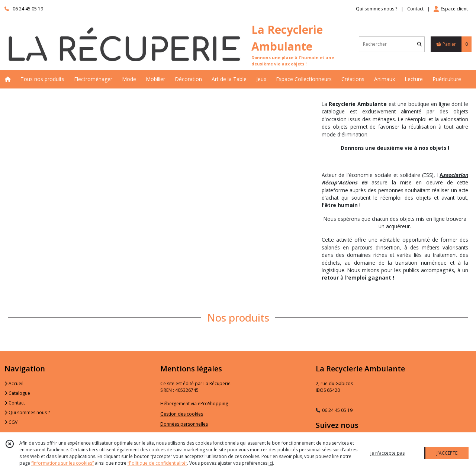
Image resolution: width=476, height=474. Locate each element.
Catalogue (17, 393)
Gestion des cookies (182, 414)
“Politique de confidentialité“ (157, 463)
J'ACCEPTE (447, 453)
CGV (11, 422)
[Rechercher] (419, 44)
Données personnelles (184, 424)
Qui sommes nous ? (27, 412)
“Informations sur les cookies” (62, 463)
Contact (415, 9)
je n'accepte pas (387, 453)
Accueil (14, 383)
